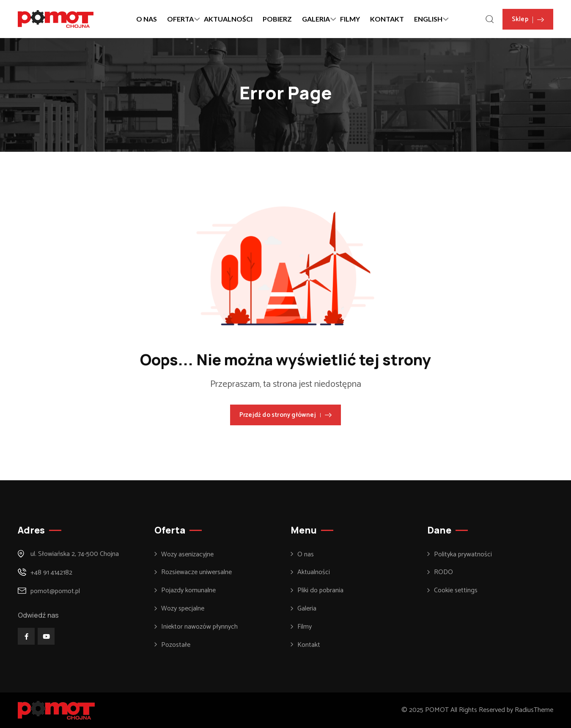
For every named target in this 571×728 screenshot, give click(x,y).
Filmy (305, 627)
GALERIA (316, 19)
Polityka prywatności (463, 555)
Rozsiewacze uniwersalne (196, 572)
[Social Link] (26, 636)
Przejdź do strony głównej (285, 415)
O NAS (147, 19)
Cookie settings (456, 591)
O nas (306, 555)
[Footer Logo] (56, 710)
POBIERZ (277, 19)
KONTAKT (387, 19)
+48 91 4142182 (51, 573)
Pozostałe (176, 645)
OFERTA (180, 19)
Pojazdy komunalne (188, 591)
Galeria (307, 609)
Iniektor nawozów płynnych (199, 627)
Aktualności (314, 572)
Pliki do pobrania (320, 591)
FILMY (350, 19)
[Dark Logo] (56, 19)
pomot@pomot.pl (55, 591)
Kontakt (309, 645)
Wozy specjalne (183, 609)
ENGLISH (428, 19)
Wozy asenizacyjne (187, 555)
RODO (443, 572)
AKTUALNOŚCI (228, 19)
